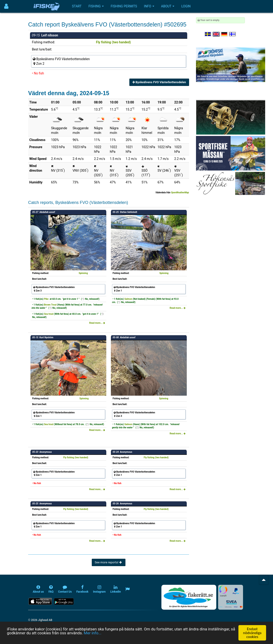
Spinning (83, 273)
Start (77, 6)
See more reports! (109, 562)
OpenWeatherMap (180, 193)
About (168, 6)
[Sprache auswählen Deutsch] (225, 34)
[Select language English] (216, 34)
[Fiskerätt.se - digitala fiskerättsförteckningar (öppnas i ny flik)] (189, 597)
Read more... (97, 323)
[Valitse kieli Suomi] (233, 34)
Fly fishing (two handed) (113, 42)
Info (149, 6)
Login (186, 6)
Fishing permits (124, 6)
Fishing (96, 6)
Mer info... (92, 633)
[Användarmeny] (6, 6)
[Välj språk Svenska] (208, 34)
